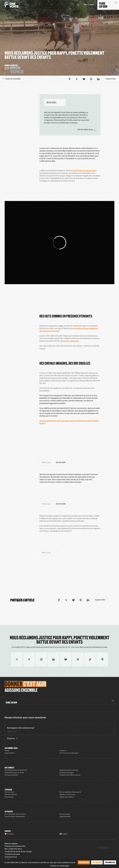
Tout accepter (84, 862)
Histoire (63, 751)
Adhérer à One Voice (67, 795)
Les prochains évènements (15, 817)
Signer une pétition (67, 797)
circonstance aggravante (69, 341)
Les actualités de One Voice (15, 814)
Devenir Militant (11, 795)
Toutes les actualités (12, 79)
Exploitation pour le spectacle (16, 770)
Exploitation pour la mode (14, 773)
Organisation (10, 753)
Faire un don (9, 792)
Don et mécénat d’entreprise (70, 792)
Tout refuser (97, 862)
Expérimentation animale (69, 770)
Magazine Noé (65, 817)
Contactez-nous (11, 857)
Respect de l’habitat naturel (70, 775)
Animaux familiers (11, 775)
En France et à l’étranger (69, 753)
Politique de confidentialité (15, 846)
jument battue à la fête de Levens (85, 171)
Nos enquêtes (65, 814)
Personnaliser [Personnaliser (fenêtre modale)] (110, 862)
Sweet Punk (104, 848)
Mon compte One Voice (13, 849)
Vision (7, 751)
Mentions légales (11, 844)
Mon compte (89, 5)
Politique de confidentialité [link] (60, 866)
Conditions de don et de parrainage (18, 852)
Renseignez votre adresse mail (21, 728)
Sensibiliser (9, 797)
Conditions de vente (12, 854)
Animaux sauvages (67, 773)
